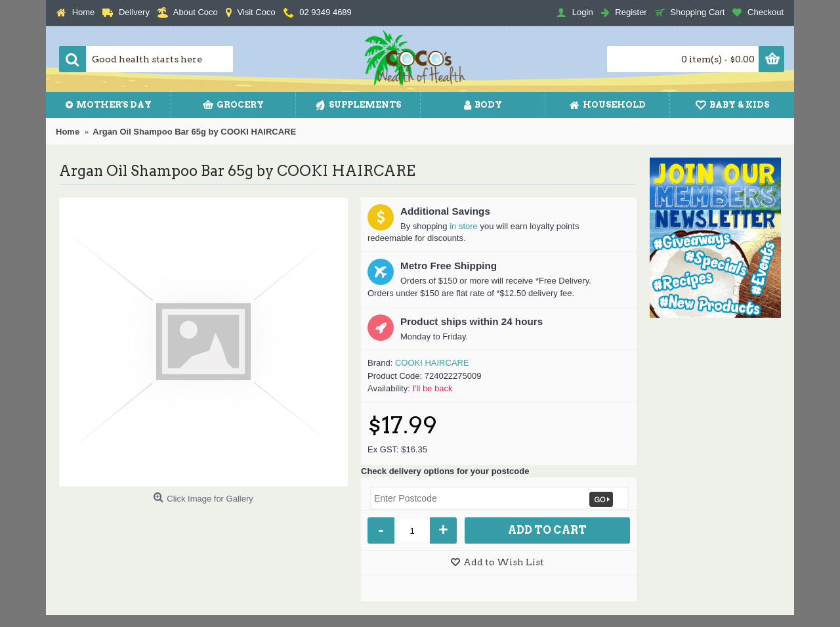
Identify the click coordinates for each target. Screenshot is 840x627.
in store (464, 226)
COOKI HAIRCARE (432, 363)
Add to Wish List (504, 562)
